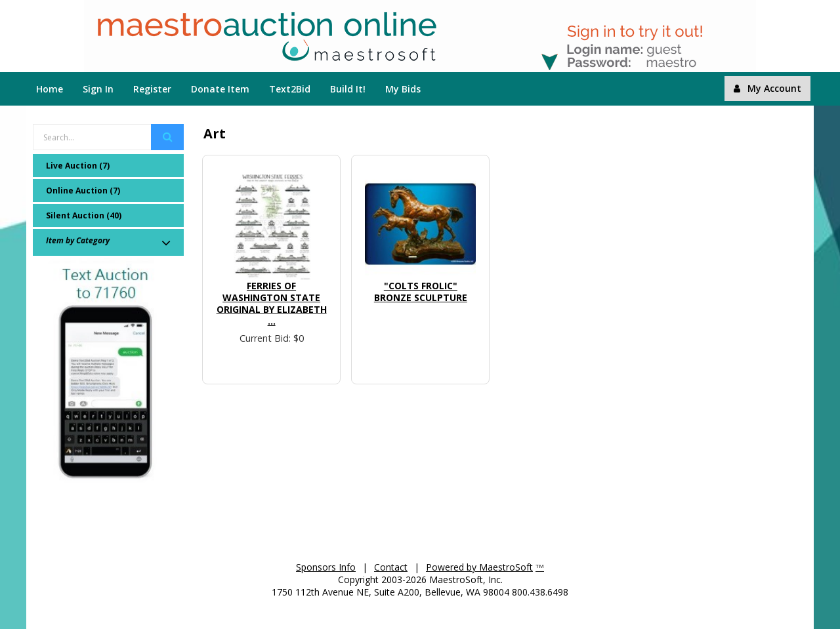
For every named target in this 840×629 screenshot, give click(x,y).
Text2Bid (290, 89)
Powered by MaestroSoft (479, 567)
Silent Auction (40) (84, 215)
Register (152, 89)
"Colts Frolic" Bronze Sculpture (421, 292)
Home (50, 89)
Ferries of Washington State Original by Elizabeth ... (272, 303)
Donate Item (220, 89)
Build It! (348, 89)
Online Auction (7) (83, 191)
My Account (767, 88)
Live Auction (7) (78, 166)
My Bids (403, 89)
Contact (391, 567)
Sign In (98, 89)
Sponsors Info (326, 567)
